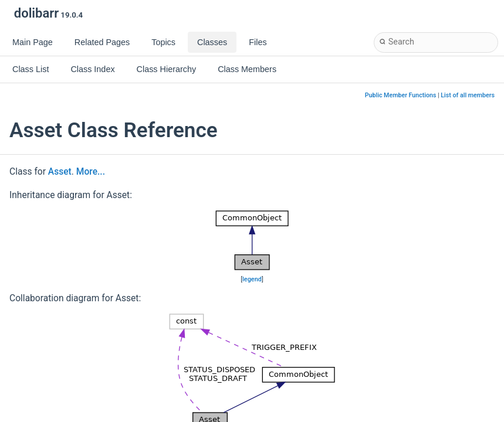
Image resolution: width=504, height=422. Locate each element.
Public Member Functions (401, 95)
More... (91, 172)
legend (252, 279)
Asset (60, 172)
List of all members (468, 95)
